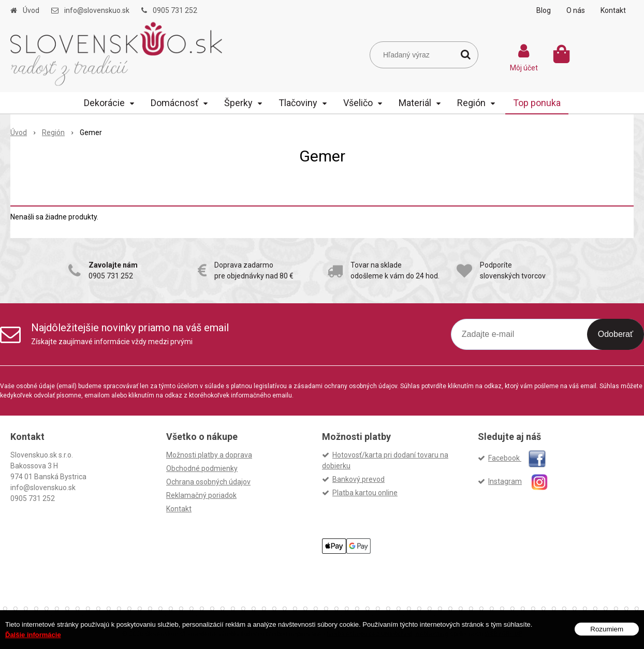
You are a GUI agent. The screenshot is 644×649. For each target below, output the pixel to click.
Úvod (31, 10)
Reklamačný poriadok (201, 495)
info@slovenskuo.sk (97, 10)
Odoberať (616, 334)
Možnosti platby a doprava (209, 455)
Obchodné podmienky (202, 468)
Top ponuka (537, 103)
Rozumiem (607, 629)
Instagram (523, 481)
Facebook (517, 458)
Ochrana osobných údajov (208, 482)
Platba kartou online (365, 493)
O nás (576, 10)
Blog (544, 10)
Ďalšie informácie (33, 635)
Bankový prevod (358, 479)
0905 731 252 (175, 10)
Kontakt (613, 10)
